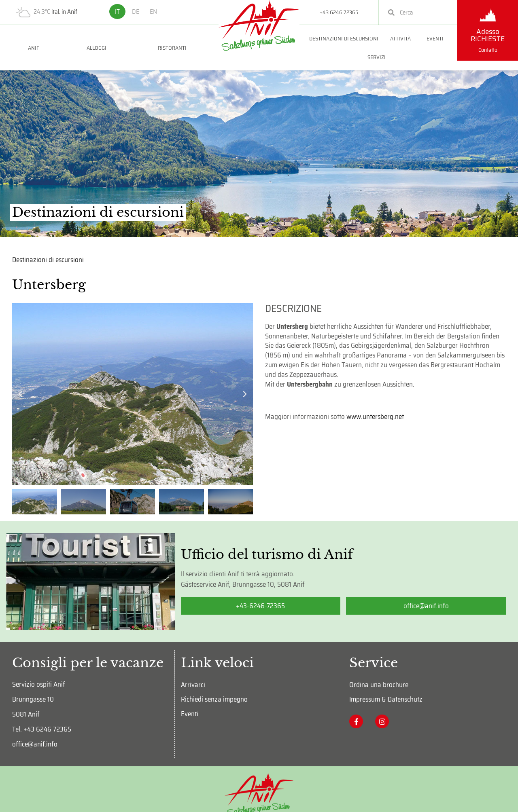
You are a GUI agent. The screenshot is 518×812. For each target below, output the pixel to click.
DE (136, 12)
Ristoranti (174, 48)
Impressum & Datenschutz (386, 699)
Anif (34, 48)
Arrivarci (193, 685)
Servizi (379, 57)
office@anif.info (35, 744)
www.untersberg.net (375, 417)
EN (153, 12)
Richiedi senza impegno (214, 699)
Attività (402, 38)
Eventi (437, 38)
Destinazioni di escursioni (344, 38)
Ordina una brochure (379, 685)
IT (117, 12)
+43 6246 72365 (339, 12)
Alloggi (99, 48)
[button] (20, 394)
